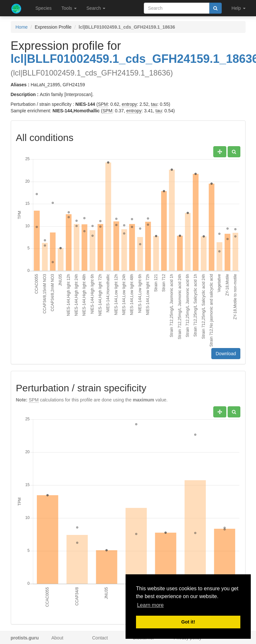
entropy (129, 104)
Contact (100, 638)
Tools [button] (69, 8)
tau (154, 104)
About (58, 638)
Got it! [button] (188, 622)
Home (22, 27)
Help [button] (239, 8)
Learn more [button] (150, 605)
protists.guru (25, 638)
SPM (103, 104)
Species (44, 8)
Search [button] (96, 8)
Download (226, 354)
